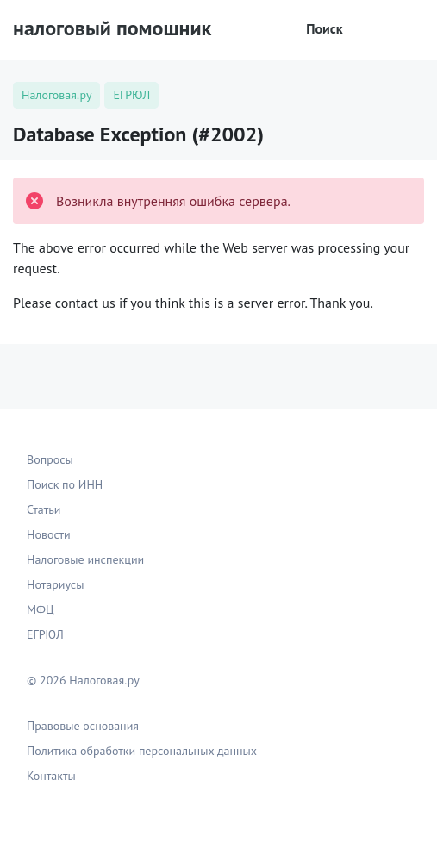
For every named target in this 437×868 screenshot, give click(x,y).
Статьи (44, 509)
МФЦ (41, 609)
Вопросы (50, 459)
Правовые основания (83, 726)
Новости (49, 534)
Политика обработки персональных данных (142, 751)
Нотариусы (55, 584)
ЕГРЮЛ (45, 634)
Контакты (51, 776)
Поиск (312, 28)
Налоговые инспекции (85, 559)
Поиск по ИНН (65, 484)
